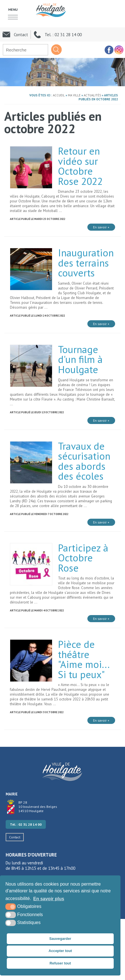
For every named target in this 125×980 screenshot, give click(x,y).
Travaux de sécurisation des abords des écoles (84, 461)
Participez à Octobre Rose (83, 558)
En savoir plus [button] (49, 899)
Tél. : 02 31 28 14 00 (26, 824)
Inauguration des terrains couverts (86, 263)
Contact (15, 837)
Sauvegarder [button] (60, 939)
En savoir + (101, 227)
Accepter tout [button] (60, 951)
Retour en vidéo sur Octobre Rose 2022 (80, 166)
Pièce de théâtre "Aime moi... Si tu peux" (83, 659)
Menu (13, 9)
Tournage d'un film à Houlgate (80, 359)
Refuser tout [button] (60, 963)
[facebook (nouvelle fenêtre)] (109, 50)
